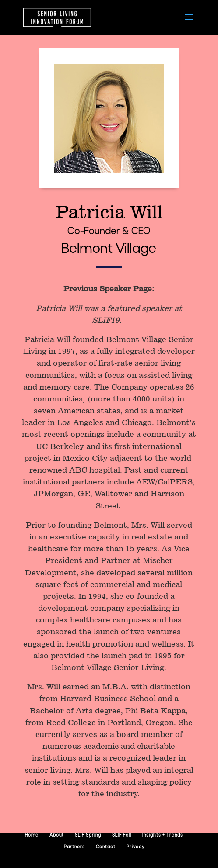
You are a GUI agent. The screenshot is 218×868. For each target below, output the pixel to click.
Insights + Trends (163, 835)
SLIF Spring (88, 835)
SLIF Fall (122, 835)
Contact (106, 847)
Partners (74, 847)
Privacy (135, 847)
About (57, 835)
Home (32, 835)
